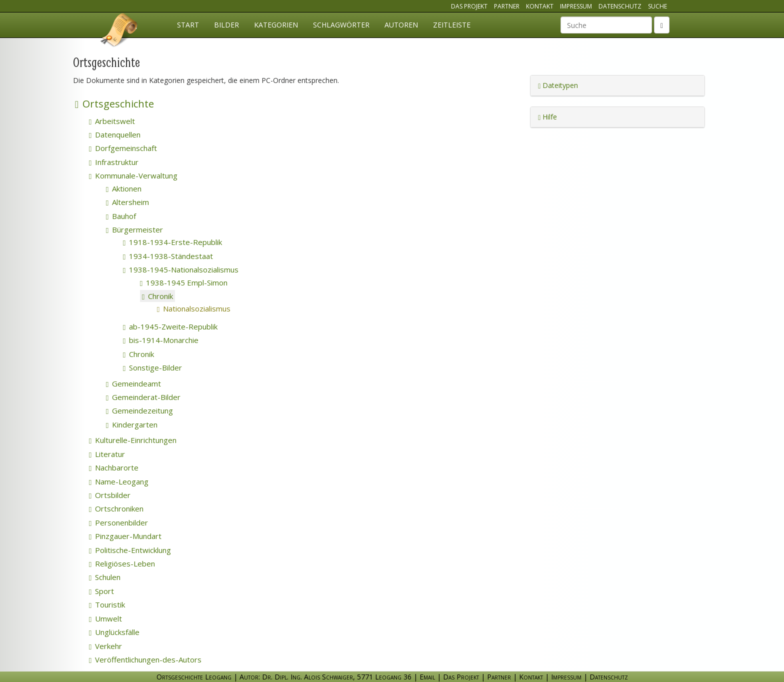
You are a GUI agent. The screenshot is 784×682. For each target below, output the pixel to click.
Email (427, 677)
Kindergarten (132, 424)
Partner (507, 6)
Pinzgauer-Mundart (125, 536)
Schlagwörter (341, 25)
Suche (657, 6)
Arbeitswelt (112, 121)
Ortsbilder (110, 495)
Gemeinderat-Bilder (143, 397)
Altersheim (127, 202)
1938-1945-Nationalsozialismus (181, 269)
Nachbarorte (114, 467)
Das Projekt (469, 6)
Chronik (157, 296)
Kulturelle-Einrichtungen (133, 440)
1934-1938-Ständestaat (168, 256)
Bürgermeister (134, 229)
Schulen (105, 577)
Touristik (107, 604)
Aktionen (124, 188)
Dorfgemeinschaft (123, 148)
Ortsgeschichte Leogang (119, 31)
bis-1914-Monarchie (161, 340)
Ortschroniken (116, 508)
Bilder (226, 25)
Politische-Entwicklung (130, 550)
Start (188, 25)
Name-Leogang (119, 481)
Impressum (576, 6)
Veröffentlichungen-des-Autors (145, 659)
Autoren (401, 25)
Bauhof (121, 216)
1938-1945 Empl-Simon (184, 282)
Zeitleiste (452, 25)
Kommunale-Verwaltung (133, 175)
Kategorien (276, 25)
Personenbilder (118, 522)
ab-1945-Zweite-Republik (170, 326)
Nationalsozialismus (208, 308)
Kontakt (540, 6)
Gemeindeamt (133, 383)
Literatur (107, 454)
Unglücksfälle (114, 632)
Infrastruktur (114, 162)
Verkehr (105, 646)
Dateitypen (558, 85)
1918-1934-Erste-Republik (172, 242)
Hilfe (547, 117)
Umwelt (105, 618)
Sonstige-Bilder (152, 367)
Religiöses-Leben (122, 563)
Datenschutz (620, 6)
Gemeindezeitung (139, 410)
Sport (101, 591)
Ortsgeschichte (114, 104)
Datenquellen (115, 134)
